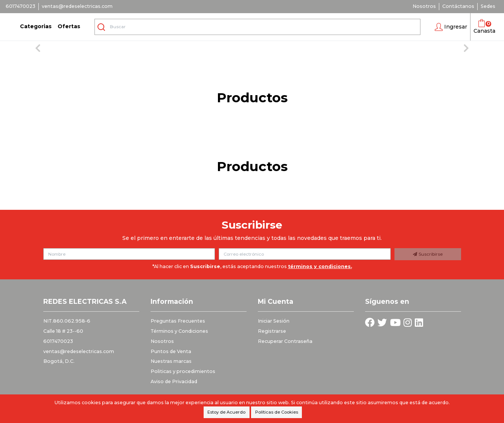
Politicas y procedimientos (183, 371)
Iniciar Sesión (274, 321)
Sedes (488, 6)
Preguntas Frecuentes (178, 321)
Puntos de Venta (171, 351)
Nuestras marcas (171, 361)
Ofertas (69, 26)
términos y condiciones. (320, 266)
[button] (451, 27)
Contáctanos (458, 6)
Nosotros (424, 6)
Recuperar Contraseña (285, 341)
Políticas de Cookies (277, 412)
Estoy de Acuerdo (226, 412)
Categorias (36, 26)
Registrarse (272, 331)
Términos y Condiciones (179, 331)
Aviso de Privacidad (174, 381)
